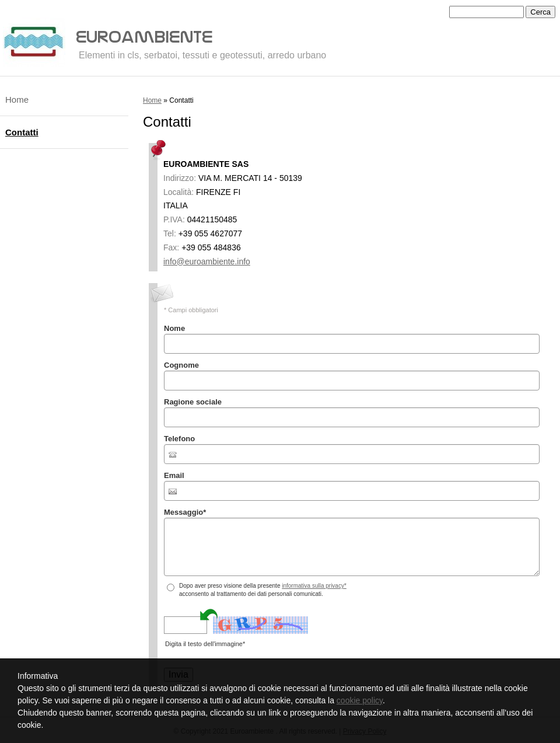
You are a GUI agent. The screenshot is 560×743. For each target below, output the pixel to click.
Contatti (22, 132)
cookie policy (360, 700)
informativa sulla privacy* (314, 586)
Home (152, 100)
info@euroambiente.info (207, 261)
